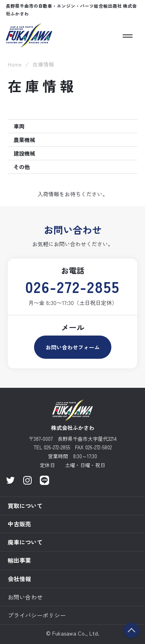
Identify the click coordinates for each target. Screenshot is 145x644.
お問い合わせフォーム (73, 347)
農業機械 (24, 140)
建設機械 (24, 153)
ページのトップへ (131, 630)
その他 (22, 167)
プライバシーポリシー (37, 615)
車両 (19, 126)
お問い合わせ (25, 597)
